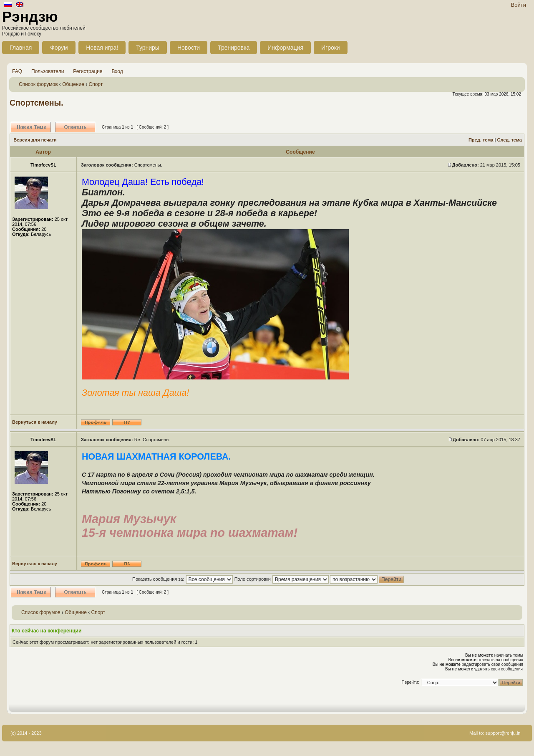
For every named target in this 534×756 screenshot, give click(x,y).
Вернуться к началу (35, 422)
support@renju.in (503, 733)
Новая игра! (102, 48)
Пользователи (48, 71)
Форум (59, 48)
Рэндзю (30, 16)
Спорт (96, 84)
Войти (519, 5)
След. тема (509, 140)
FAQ (17, 71)
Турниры (148, 48)
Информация (285, 48)
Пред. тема (481, 140)
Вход (117, 71)
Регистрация (88, 71)
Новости (189, 48)
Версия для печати (35, 140)
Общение (73, 84)
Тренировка (234, 48)
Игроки (331, 48)
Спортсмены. (37, 103)
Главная (21, 48)
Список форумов (38, 84)
